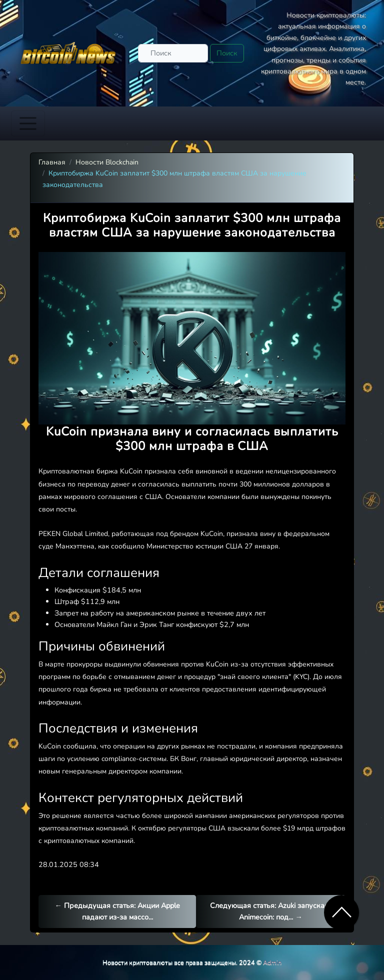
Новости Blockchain (107, 162)
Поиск (227, 53)
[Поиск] (173, 53)
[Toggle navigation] (28, 123)
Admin (272, 962)
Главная (52, 162)
